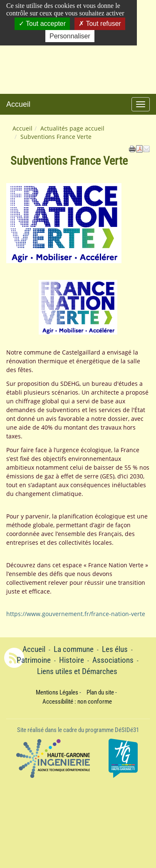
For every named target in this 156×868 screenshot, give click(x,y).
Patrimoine (34, 660)
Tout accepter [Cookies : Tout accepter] (42, 24)
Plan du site (100, 692)
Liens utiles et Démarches (77, 672)
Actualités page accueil (72, 128)
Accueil (18, 104)
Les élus (115, 649)
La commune (74, 649)
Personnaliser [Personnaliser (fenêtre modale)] (70, 36)
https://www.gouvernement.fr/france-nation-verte (76, 614)
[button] (146, 148)
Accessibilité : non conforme (77, 702)
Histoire (72, 660)
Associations (113, 660)
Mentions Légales (57, 692)
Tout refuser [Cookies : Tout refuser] (100, 24)
